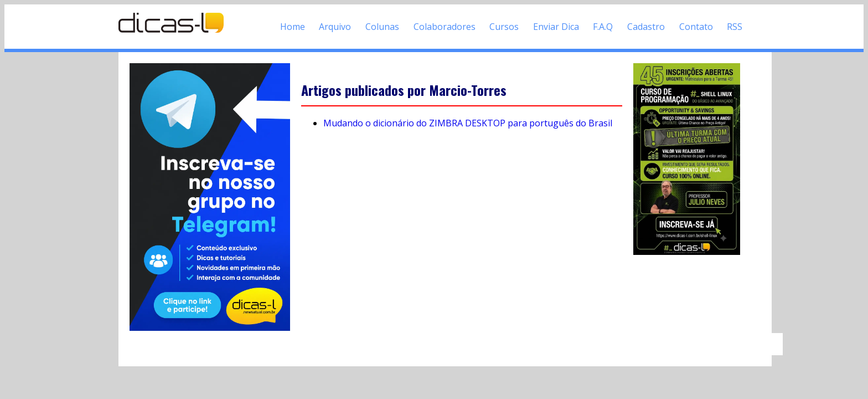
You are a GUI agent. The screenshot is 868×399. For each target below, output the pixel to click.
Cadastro (646, 27)
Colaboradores (445, 27)
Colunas (382, 27)
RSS (735, 27)
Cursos (504, 27)
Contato (696, 27)
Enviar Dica (556, 27)
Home (293, 27)
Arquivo (335, 27)
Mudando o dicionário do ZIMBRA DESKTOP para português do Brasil (468, 123)
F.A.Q (603, 27)
